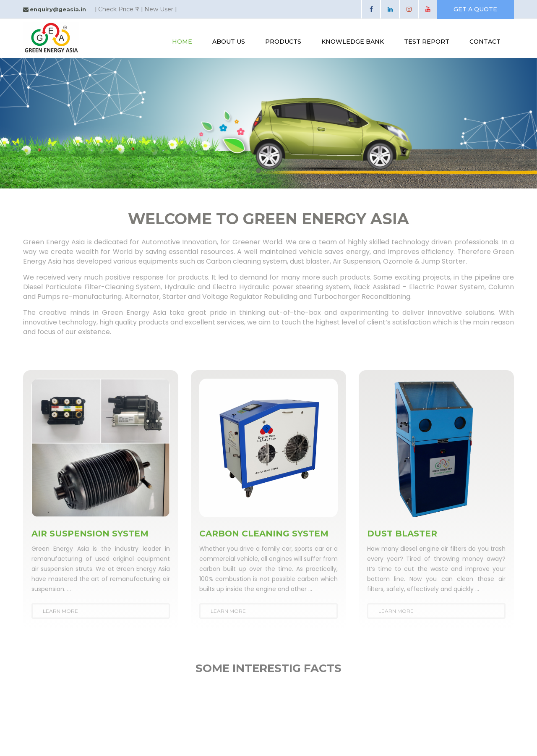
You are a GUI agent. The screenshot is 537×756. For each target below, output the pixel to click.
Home (182, 42)
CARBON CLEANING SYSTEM (264, 534)
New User (159, 9)
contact (485, 42)
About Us (229, 42)
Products (283, 42)
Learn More (60, 611)
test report (427, 42)
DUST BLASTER (402, 534)
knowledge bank (353, 42)
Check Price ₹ (119, 9)
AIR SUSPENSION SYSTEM (90, 534)
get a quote (475, 9)
